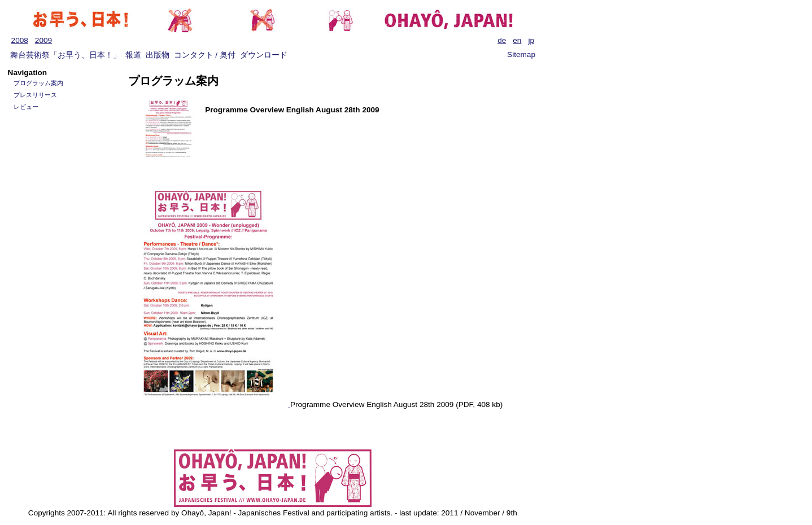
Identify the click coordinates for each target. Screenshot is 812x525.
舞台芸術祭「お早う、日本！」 (66, 55)
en (517, 40)
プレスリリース (35, 95)
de (502, 40)
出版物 (158, 55)
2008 (20, 40)
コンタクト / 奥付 (205, 55)
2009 (43, 40)
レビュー (26, 107)
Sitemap (521, 54)
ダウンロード (264, 55)
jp (531, 40)
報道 (133, 55)
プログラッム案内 (38, 83)
